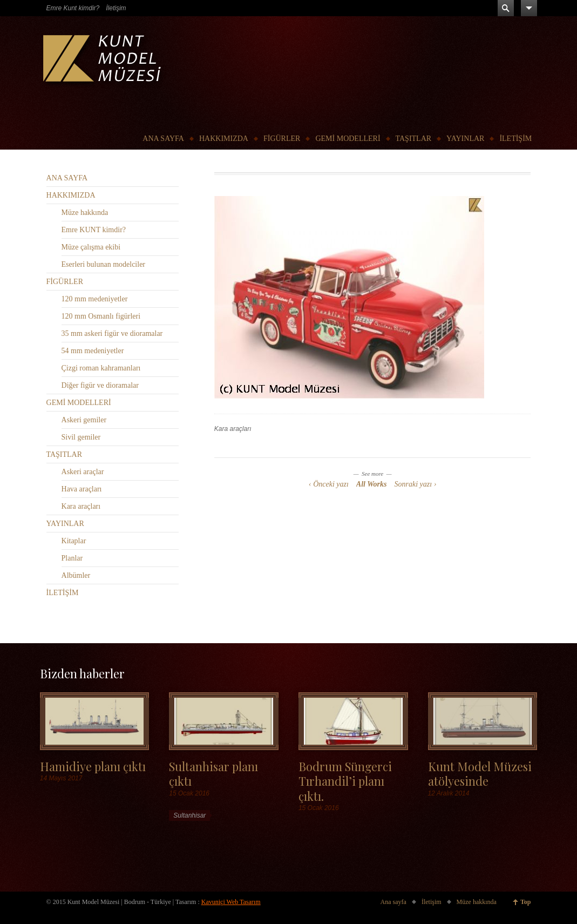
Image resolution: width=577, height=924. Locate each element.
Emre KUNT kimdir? (94, 230)
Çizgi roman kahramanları (101, 368)
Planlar (72, 558)
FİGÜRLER (282, 139)
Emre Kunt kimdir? (73, 8)
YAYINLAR (465, 139)
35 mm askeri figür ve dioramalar (112, 333)
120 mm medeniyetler (95, 299)
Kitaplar (74, 541)
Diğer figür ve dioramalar (100, 385)
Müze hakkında (85, 213)
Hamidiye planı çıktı (93, 766)
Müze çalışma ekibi (91, 247)
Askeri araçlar (83, 472)
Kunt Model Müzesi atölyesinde (480, 773)
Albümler (76, 575)
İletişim (116, 8)
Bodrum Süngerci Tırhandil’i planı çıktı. (345, 781)
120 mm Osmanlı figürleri (101, 316)
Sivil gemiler (81, 437)
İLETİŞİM (515, 139)
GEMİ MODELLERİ (348, 139)
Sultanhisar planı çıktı (213, 773)
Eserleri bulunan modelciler (104, 264)
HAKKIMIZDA (224, 139)
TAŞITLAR (414, 139)
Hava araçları (82, 489)
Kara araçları (233, 429)
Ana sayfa (393, 902)
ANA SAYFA (163, 139)
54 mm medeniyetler (93, 351)
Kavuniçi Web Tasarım (231, 902)
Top (526, 902)
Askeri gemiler (84, 420)
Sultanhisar (189, 815)
